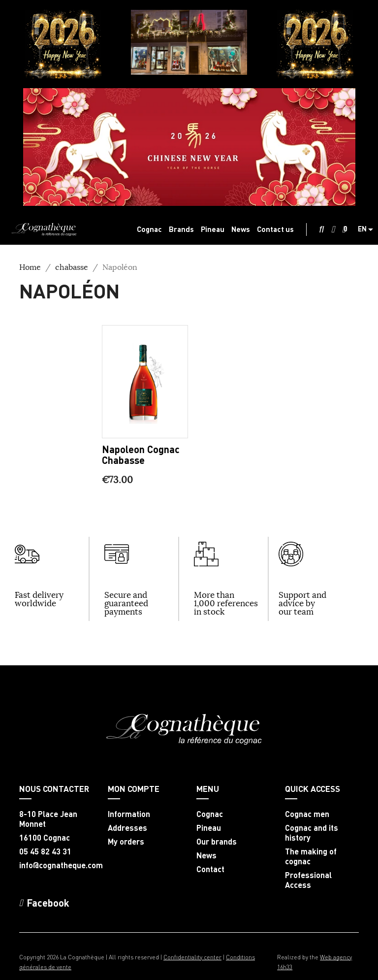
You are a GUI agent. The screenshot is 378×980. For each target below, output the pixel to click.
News (206, 855)
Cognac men (307, 814)
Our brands (217, 842)
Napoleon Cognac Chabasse (141, 455)
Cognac (210, 814)
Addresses (127, 828)
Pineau (209, 828)
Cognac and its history (312, 833)
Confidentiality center (192, 957)
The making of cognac (311, 856)
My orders (126, 842)
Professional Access (308, 880)
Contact (210, 869)
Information (129, 814)
